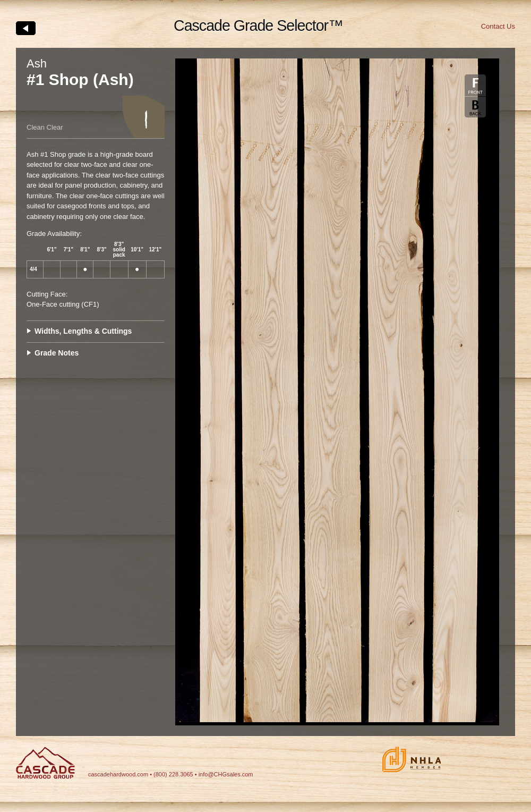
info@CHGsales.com (226, 774)
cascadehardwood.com (118, 774)
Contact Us (498, 26)
